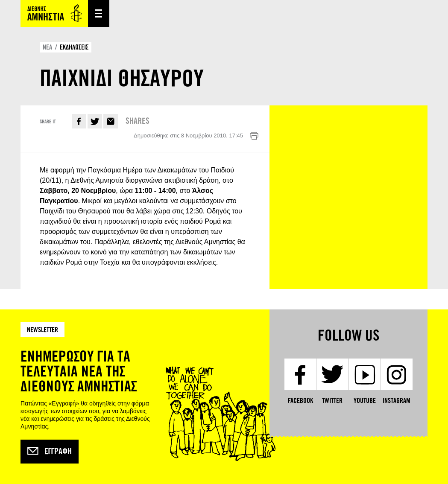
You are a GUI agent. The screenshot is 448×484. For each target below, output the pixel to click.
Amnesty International (54, 13)
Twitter (95, 121)
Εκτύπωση (254, 136)
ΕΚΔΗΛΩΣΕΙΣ (74, 47)
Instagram (397, 401)
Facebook (79, 121)
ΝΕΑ (47, 47)
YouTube (365, 401)
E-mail (111, 121)
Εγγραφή (50, 452)
